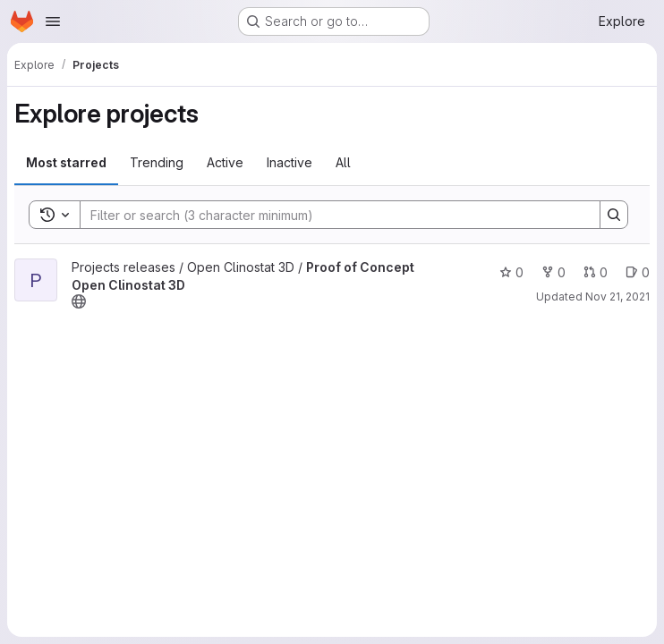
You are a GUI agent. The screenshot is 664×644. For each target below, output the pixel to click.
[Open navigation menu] (53, 21)
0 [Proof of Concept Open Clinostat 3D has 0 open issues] (638, 272)
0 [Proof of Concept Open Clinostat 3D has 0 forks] (553, 272)
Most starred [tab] (66, 162)
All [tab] (343, 162)
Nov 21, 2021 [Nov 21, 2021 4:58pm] (617, 297)
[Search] (331, 215)
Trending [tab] (157, 162)
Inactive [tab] (289, 162)
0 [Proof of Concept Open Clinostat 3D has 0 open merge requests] (596, 272)
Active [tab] (225, 162)
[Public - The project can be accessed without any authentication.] (79, 301)
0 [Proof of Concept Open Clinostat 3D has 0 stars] (511, 272)
